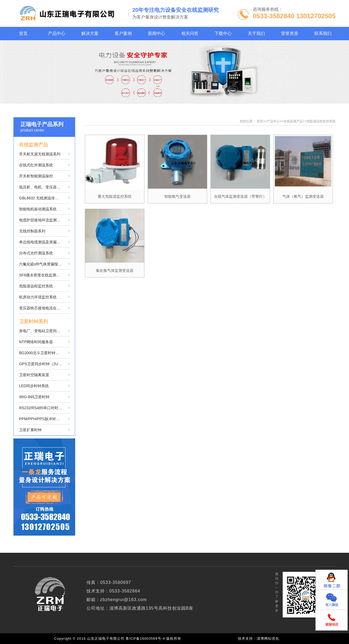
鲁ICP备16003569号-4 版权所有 (155, 638)
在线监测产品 (293, 121)
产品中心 (273, 121)
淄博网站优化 (268, 638)
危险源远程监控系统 (321, 121)
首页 (260, 121)
